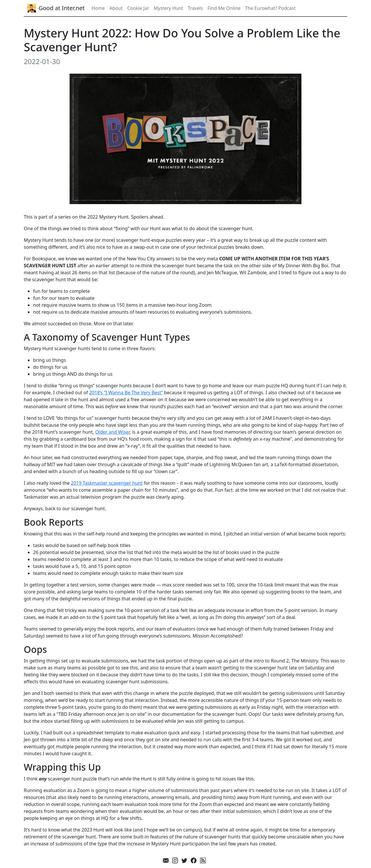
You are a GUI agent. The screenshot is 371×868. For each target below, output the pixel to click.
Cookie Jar (138, 8)
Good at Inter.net (56, 8)
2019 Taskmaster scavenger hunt (107, 483)
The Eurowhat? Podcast (270, 8)
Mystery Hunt (168, 8)
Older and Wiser (112, 432)
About (116, 8)
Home (98, 8)
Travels (195, 8)
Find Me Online (224, 8)
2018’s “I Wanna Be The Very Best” (126, 393)
